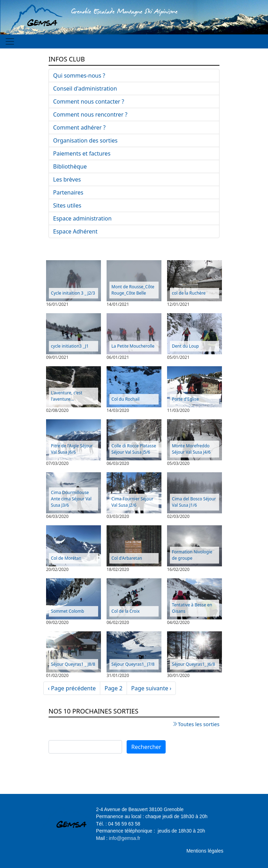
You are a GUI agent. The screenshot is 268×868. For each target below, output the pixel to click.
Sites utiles (67, 205)
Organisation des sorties (85, 140)
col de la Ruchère (189, 293)
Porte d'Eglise (186, 399)
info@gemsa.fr (125, 838)
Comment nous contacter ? (89, 101)
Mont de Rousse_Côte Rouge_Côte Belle (133, 290)
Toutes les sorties (199, 724)
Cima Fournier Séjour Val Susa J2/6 (132, 502)
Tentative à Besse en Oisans (192, 608)
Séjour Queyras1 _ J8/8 (73, 664)
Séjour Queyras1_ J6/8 (194, 664)
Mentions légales (205, 851)
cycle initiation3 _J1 (70, 346)
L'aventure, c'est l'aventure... (67, 396)
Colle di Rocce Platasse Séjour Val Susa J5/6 (134, 449)
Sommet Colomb (68, 611)
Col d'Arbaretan (127, 558)
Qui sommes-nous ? (79, 75)
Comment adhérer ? (79, 127)
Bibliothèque (70, 166)
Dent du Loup (186, 346)
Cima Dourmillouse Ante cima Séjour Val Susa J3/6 (71, 499)
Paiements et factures (82, 153)
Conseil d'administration (85, 88)
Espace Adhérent (75, 231)
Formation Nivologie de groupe (192, 555)
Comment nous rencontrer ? (90, 114)
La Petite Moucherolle (133, 346)
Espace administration (82, 218)
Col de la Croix (126, 611)
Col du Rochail (126, 399)
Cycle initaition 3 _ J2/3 (73, 293)
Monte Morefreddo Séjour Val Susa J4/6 (191, 449)
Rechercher (146, 747)
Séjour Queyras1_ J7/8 (133, 664)
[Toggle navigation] (10, 41)
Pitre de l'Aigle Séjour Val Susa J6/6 (72, 449)
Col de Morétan (66, 558)
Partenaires (68, 192)
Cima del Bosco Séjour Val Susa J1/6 (194, 502)
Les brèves (67, 179)
